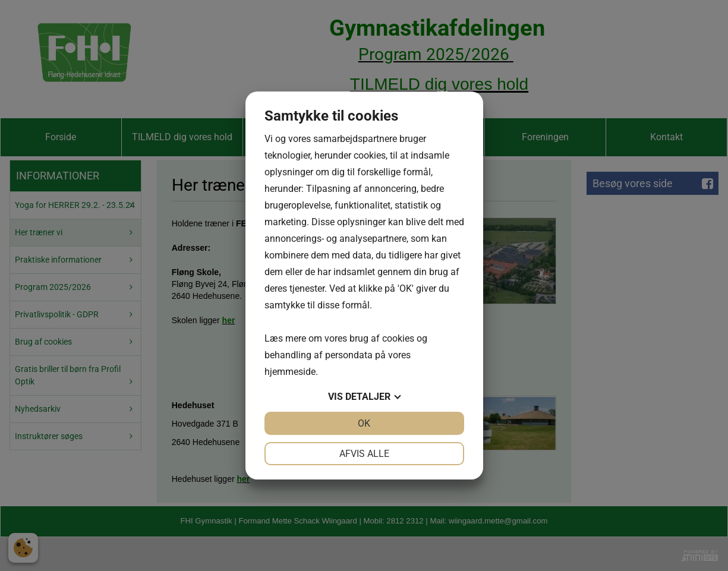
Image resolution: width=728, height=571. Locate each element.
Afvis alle (364, 454)
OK (364, 423)
